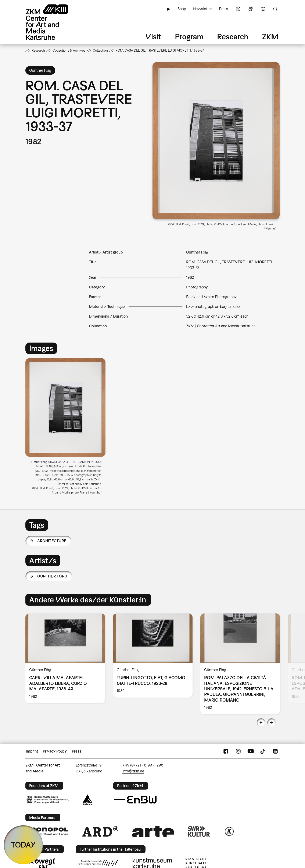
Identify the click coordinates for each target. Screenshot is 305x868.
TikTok (263, 751)
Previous (261, 723)
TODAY (23, 845)
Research (233, 36)
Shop (182, 9)
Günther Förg (52, 576)
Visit (153, 36)
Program (189, 36)
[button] (216, 141)
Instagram (238, 751)
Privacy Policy (55, 751)
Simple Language (238, 9)
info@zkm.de (133, 771)
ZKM (270, 36)
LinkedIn (275, 751)
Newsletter (203, 9)
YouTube (251, 751)
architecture (52, 541)
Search (275, 9)
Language (263, 9)
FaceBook (226, 751)
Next (272, 723)
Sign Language (251, 9)
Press (223, 9)
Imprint (32, 751)
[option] (67, 428)
